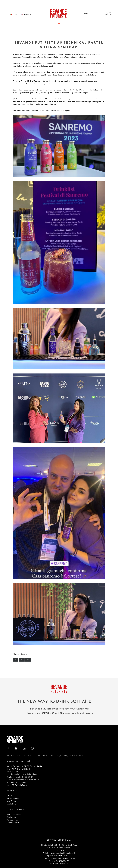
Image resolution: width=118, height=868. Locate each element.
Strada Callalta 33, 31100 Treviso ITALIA (24, 766)
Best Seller (11, 801)
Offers (9, 796)
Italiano (15, 14)
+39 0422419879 (18, 782)
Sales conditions (14, 814)
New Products (13, 798)
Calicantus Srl (22, 756)
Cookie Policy (13, 822)
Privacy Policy (13, 820)
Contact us (11, 817)
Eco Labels (11, 804)
